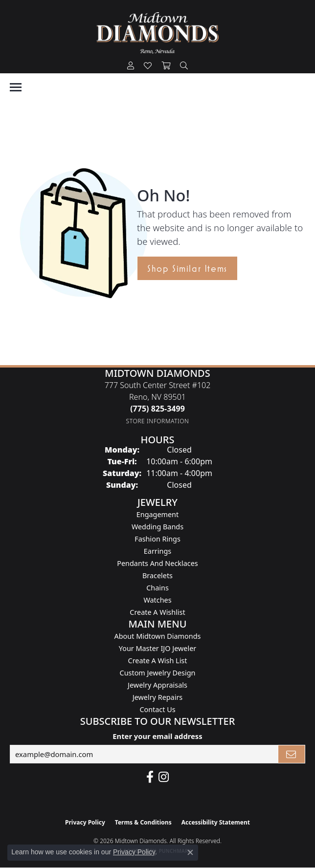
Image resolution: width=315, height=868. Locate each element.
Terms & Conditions (143, 822)
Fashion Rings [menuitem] (157, 539)
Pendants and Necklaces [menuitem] (157, 563)
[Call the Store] (157, 409)
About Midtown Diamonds (158, 636)
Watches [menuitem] (157, 600)
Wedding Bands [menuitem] (157, 527)
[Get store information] (158, 421)
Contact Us (157, 709)
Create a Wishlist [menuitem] (157, 612)
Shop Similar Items (187, 268)
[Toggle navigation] (16, 87)
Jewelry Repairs (157, 697)
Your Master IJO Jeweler (157, 648)
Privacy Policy (85, 822)
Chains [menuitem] (157, 588)
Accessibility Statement (216, 822)
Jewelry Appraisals (157, 685)
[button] (131, 66)
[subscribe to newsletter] (292, 754)
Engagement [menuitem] (157, 514)
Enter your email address (157, 736)
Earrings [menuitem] (157, 551)
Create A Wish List (158, 661)
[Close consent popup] (190, 852)
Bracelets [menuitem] (157, 575)
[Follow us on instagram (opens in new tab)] (164, 777)
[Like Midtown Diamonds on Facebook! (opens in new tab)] (150, 777)
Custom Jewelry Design (158, 673)
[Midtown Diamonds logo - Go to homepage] (157, 33)
